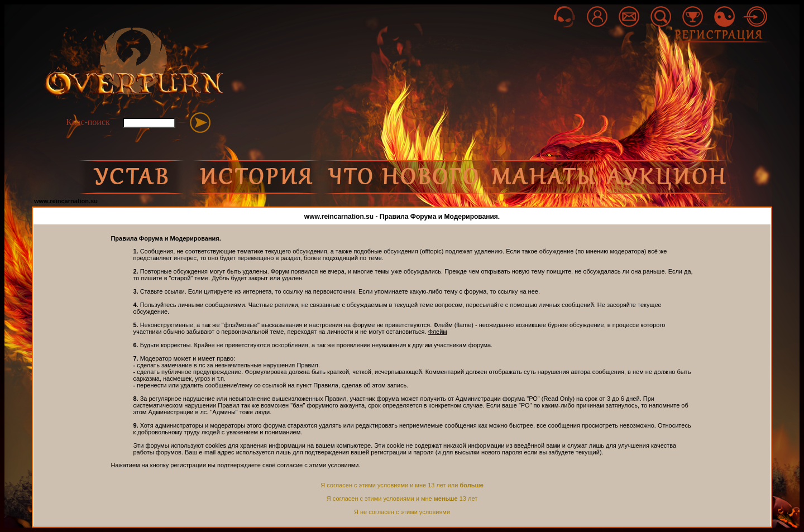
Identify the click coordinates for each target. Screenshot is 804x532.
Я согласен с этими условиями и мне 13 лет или (402, 485)
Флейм (438, 332)
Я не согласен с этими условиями (402, 512)
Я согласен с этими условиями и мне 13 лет (402, 499)
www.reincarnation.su (66, 201)
